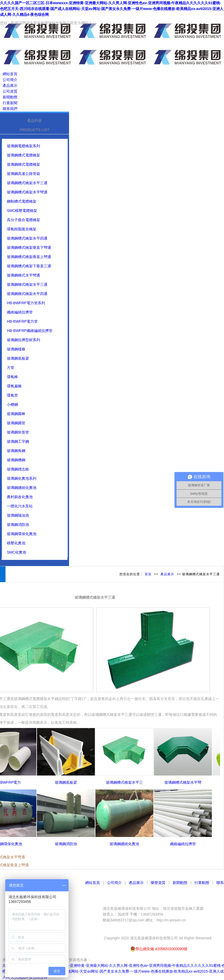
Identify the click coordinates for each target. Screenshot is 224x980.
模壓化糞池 (16, 543)
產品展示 (10, 85)
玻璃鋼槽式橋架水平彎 (185, 782)
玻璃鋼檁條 (16, 349)
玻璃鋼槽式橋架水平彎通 (27, 192)
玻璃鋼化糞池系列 (22, 478)
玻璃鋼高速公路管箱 (23, 174)
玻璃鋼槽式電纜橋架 (23, 155)
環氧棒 (12, 377)
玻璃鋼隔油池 (18, 515)
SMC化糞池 (16, 552)
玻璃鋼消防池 (18, 525)
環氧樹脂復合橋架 (22, 229)
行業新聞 (10, 103)
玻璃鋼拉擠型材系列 (23, 340)
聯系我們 (10, 109)
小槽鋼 (12, 405)
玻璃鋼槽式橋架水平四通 (27, 238)
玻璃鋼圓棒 (16, 414)
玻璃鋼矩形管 (18, 432)
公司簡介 (10, 80)
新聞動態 (10, 97)
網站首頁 (10, 74)
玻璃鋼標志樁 (18, 469)
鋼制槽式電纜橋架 (22, 201)
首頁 (148, 574)
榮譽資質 (158, 883)
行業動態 (202, 883)
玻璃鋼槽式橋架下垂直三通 (29, 266)
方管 (11, 368)
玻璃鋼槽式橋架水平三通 (27, 183)
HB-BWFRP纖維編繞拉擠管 (30, 331)
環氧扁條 (14, 386)
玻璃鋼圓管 (16, 423)
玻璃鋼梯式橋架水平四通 (27, 294)
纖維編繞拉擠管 (20, 312)
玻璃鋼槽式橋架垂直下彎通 (29, 248)
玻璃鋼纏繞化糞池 (22, 488)
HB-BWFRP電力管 (22, 321)
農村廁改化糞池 (20, 497)
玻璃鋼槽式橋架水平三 (127, 782)
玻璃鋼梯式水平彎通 (23, 275)
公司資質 (10, 91)
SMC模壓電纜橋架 (22, 211)
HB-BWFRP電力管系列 (26, 303)
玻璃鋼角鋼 (16, 451)
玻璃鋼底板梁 (18, 358)
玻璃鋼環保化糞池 (22, 534)
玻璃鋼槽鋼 (16, 460)
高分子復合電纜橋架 (23, 220)
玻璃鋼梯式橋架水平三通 (27, 284)
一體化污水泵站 (20, 506)
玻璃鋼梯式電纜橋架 (23, 164)
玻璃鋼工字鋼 (18, 441)
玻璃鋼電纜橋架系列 (23, 146)
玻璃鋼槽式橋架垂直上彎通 (29, 257)
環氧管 (12, 395)
